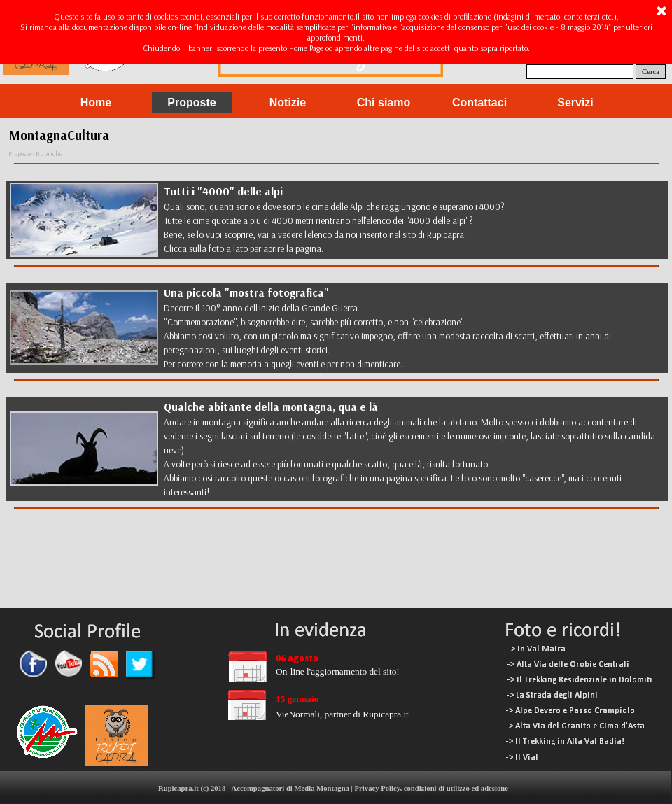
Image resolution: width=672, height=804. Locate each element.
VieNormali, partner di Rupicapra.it (342, 714)
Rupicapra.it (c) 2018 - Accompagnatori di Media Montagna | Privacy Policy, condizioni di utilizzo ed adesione (333, 788)
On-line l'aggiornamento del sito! (338, 671)
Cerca (651, 72)
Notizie (288, 103)
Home (96, 103)
